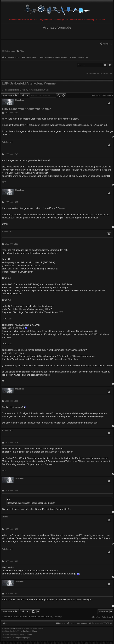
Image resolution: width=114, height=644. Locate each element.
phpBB (14, 629)
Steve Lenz (20, 100)
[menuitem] (106, 44)
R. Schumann (8, 142)
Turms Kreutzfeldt (36, 90)
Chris (46, 90)
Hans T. (18, 90)
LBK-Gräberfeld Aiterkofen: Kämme (29, 83)
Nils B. (25, 90)
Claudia (5, 517)
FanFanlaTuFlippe (30, 631)
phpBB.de (28, 635)
